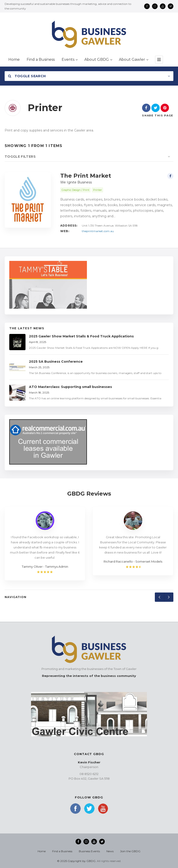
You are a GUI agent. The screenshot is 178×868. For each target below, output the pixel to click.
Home (42, 851)
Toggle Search (27, 76)
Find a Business (62, 851)
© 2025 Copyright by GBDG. (77, 861)
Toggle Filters (20, 157)
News (110, 851)
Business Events (89, 851)
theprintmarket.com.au (98, 231)
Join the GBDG (130, 851)
